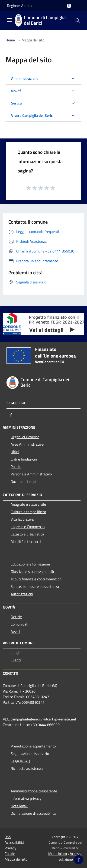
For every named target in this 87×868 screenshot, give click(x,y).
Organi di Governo (25, 437)
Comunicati (20, 624)
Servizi (16, 103)
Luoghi (16, 653)
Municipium (58, 854)
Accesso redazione (70, 856)
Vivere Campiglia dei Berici (32, 115)
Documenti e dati (24, 481)
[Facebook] (11, 415)
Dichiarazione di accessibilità (33, 813)
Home (10, 40)
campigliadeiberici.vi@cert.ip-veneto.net (43, 719)
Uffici (15, 452)
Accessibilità (14, 842)
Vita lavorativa (22, 519)
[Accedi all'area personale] (69, 6)
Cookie (10, 854)
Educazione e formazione (30, 564)
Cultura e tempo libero (28, 512)
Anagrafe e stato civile (28, 504)
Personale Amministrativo (31, 474)
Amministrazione (25, 78)
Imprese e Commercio (28, 527)
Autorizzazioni (22, 594)
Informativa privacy (26, 798)
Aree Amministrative (27, 444)
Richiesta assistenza (27, 768)
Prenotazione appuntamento (33, 746)
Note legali (19, 806)
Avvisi (15, 632)
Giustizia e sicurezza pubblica (34, 572)
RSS (8, 837)
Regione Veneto (19, 6)
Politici (16, 467)
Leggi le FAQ (20, 761)
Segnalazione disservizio (30, 754)
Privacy (10, 848)
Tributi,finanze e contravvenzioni (37, 579)
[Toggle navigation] (9, 20)
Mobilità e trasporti (26, 542)
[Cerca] (77, 20)
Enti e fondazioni (24, 459)
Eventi (16, 660)
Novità (16, 91)
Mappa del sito (16, 859)
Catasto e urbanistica (27, 534)
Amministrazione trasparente (34, 791)
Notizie (16, 617)
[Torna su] (79, 860)
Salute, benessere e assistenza (35, 586)
